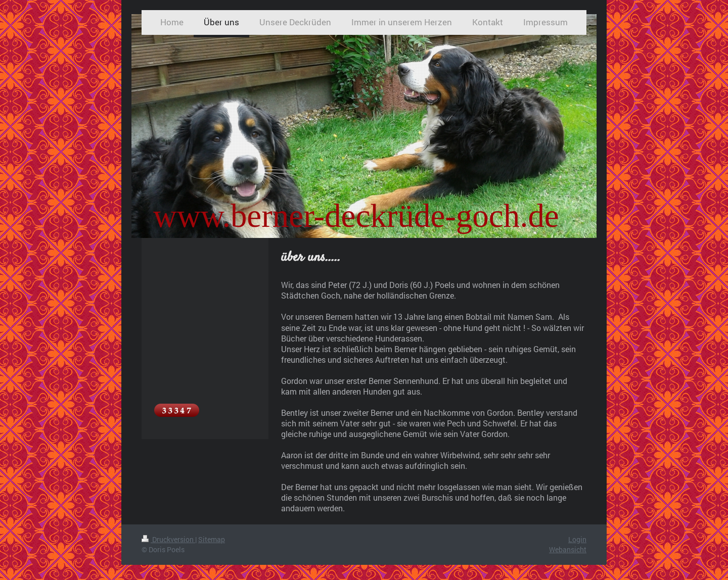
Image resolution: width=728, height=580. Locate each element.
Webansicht (568, 549)
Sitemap (212, 539)
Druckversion (168, 539)
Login (577, 539)
